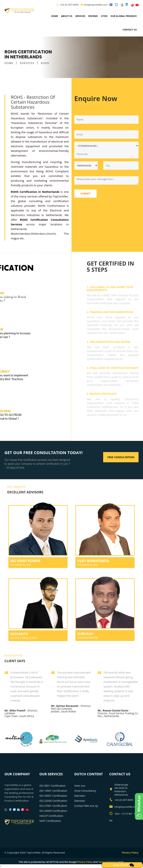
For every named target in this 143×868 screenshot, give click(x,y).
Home (55, 16)
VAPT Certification (50, 821)
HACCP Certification (51, 816)
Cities (104, 16)
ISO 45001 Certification (53, 796)
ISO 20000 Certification (53, 811)
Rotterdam (38, 234)
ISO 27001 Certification (53, 806)
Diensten (80, 801)
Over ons (80, 786)
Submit (85, 193)
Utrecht (51, 234)
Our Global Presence (124, 16)
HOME (9, 63)
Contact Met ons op (86, 806)
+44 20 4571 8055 (69, 5)
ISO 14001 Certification (53, 791)
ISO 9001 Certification (53, 786)
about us (67, 16)
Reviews (93, 16)
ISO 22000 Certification (53, 801)
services (80, 16)
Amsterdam (23, 234)
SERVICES (27, 63)
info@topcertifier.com (94, 5)
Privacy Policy (130, 853)
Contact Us (130, 30)
